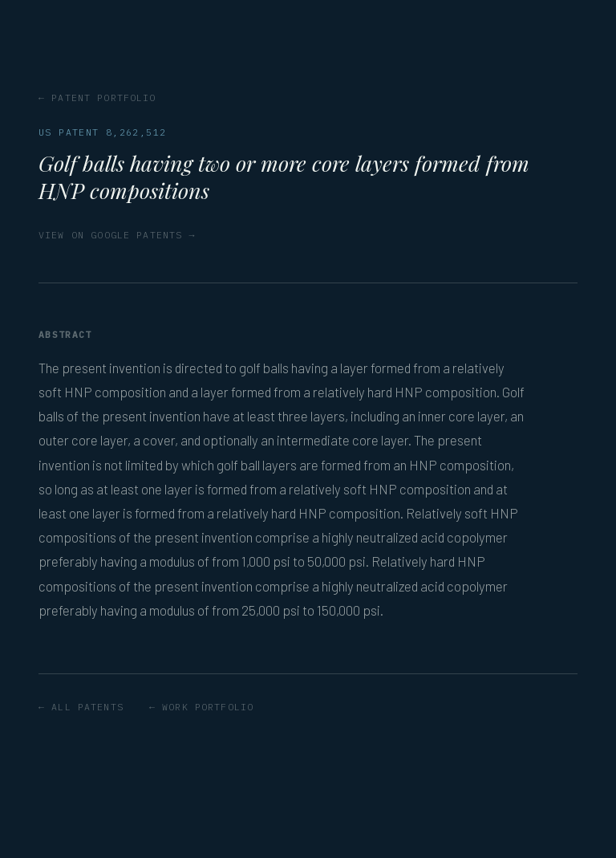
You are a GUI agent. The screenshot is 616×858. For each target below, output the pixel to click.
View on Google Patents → (117, 235)
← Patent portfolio (97, 98)
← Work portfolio (201, 707)
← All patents (81, 707)
